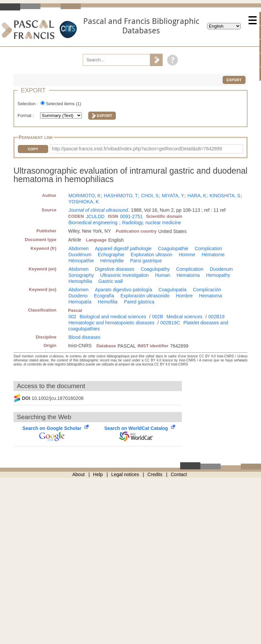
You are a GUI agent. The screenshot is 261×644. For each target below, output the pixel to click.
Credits (155, 474)
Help (98, 474)
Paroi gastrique (146, 261)
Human (162, 275)
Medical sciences (184, 317)
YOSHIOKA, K (84, 202)
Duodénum (80, 255)
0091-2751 (132, 216)
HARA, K (197, 196)
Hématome (213, 255)
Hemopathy (218, 275)
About (79, 474)
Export (234, 80)
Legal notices (125, 474)
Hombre (184, 296)
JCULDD (95, 216)
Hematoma (188, 275)
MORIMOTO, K (84, 196)
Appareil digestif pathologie (123, 248)
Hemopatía (80, 302)
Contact (179, 474)
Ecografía (104, 296)
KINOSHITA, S (225, 196)
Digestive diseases (115, 269)
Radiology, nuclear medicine (152, 223)
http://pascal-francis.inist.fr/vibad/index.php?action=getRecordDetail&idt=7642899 (137, 149)
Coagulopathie (173, 248)
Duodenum (221, 269)
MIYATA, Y (173, 196)
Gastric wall (110, 281)
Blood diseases (84, 337)
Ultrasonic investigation (125, 275)
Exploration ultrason (152, 255)
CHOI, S (150, 196)
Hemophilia (80, 281)
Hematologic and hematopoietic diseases (111, 323)
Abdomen (78, 248)
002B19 (217, 317)
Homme (187, 255)
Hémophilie (112, 261)
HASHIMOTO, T (121, 196)
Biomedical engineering (93, 223)
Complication (208, 248)
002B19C (170, 323)
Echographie (111, 255)
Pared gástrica (139, 302)
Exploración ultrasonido (145, 296)
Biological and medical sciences (113, 317)
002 (72, 317)
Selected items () (63, 104)
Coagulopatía (173, 290)
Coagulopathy (155, 269)
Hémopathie (81, 261)
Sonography (81, 275)
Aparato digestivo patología (124, 290)
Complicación (207, 290)
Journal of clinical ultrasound (98, 210)
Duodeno (78, 296)
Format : (26, 115)
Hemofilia (108, 302)
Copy (33, 149)
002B (158, 317)
